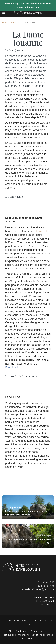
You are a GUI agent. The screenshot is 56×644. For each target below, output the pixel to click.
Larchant (42, 231)
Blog (11, 631)
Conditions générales (42, 635)
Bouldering (15, 22)
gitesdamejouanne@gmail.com (38, 589)
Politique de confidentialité (16, 635)
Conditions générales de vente (31, 631)
